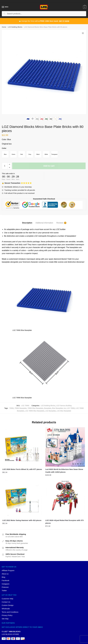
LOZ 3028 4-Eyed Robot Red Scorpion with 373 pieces (64, 523)
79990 (11, 409)
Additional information (44, 224)
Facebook (5, 582)
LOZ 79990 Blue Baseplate (35, 412)
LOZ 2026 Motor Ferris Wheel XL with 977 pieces (22, 470)
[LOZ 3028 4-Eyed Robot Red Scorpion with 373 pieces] (65, 499)
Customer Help (7, 600)
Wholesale (6, 610)
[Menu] (3, 7)
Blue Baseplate (58, 409)
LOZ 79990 (71, 409)
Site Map (5, 620)
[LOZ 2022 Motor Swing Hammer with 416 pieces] (22, 499)
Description (27, 224)
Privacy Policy (7, 616)
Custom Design (8, 607)
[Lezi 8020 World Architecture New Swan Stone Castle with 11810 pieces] (65, 448)
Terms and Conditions (10, 613)
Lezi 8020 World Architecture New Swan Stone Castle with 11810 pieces (64, 472)
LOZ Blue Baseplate (64, 412)
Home (4, 27)
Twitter (4, 592)
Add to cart (49, 167)
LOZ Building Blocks (15, 27)
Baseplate (48, 409)
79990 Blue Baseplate (35, 409)
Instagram (6, 585)
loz (65, 409)
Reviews (60, 224)
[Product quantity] (5, 167)
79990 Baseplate (21, 409)
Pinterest (5, 588)
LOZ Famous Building (64, 407)
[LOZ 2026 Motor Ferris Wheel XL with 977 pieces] (22, 448)
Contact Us (6, 603)
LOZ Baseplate (50, 412)
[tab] (27, 222)
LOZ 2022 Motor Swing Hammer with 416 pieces (22, 521)
